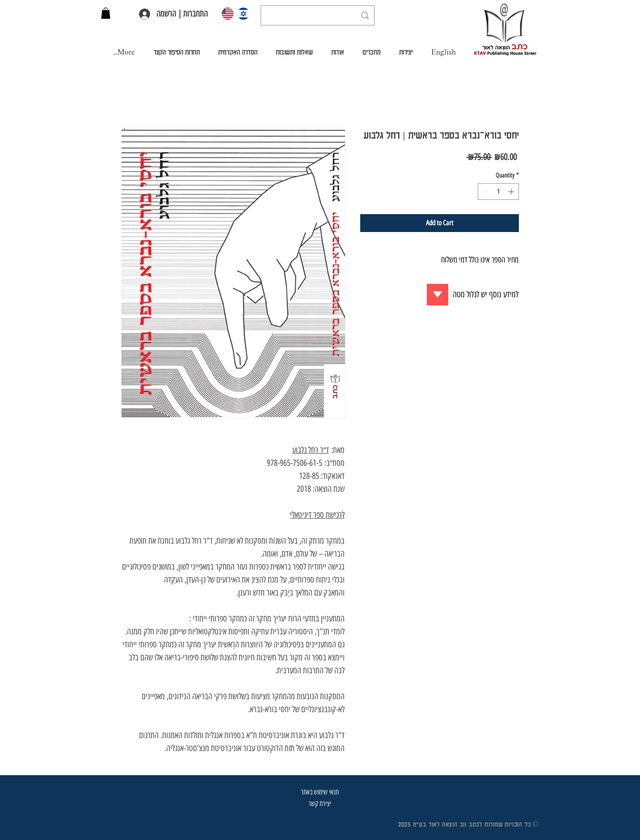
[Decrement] (485, 192)
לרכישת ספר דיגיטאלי (317, 515)
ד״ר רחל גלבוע (311, 450)
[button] (106, 13)
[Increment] (512, 192)
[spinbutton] (498, 192)
